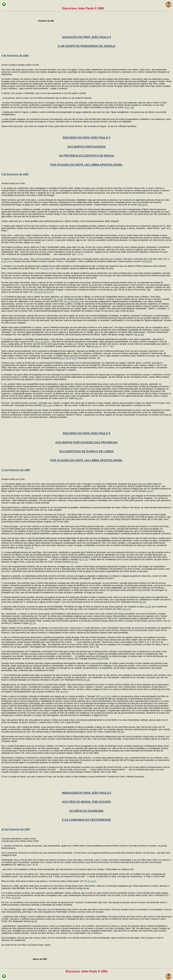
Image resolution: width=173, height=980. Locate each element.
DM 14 (120, 732)
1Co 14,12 (38, 292)
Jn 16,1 (5, 261)
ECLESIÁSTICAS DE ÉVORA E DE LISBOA (86, 451)
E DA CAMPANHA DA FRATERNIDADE (86, 820)
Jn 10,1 (46, 268)
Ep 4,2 (47, 292)
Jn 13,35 (58, 299)
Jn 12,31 (16, 898)
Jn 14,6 (106, 696)
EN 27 (75, 358)
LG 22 (150, 491)
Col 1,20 (129, 107)
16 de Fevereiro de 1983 (16, 829)
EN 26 (68, 358)
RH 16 (86, 680)
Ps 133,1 (91, 881)
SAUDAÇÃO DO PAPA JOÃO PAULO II (86, 37)
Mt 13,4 (95, 346)
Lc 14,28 (71, 301)
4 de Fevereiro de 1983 (15, 55)
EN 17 (62, 358)
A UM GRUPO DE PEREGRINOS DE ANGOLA (86, 46)
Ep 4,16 (84, 559)
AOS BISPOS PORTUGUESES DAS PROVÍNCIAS (87, 443)
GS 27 (32, 623)
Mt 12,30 (139, 335)
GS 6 (36, 531)
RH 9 (34, 921)
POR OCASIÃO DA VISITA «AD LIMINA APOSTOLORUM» (86, 165)
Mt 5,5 (25, 865)
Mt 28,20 (143, 205)
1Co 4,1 (29, 548)
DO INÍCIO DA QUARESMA (86, 811)
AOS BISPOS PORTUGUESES (87, 147)
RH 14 (142, 602)
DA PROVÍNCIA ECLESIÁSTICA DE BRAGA (86, 156)
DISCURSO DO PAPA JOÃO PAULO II (86, 138)
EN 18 (100, 659)
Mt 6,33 (78, 398)
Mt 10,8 (64, 692)
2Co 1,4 (47, 405)
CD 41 (74, 562)
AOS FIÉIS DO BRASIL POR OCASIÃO (86, 802)
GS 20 (147, 607)
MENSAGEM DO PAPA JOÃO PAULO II (87, 793)
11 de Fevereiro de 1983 (16, 470)
